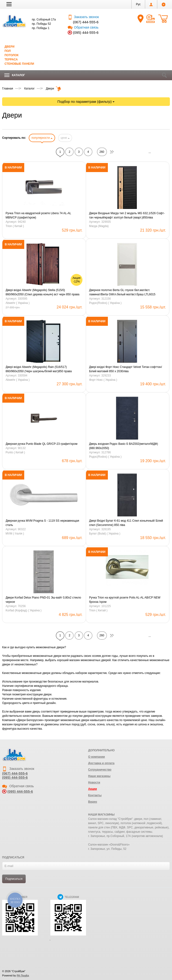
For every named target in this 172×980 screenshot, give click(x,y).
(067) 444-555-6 (86, 22)
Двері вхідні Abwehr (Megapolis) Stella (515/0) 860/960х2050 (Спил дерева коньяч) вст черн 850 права (43, 292)
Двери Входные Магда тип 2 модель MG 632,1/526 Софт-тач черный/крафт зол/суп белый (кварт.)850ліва (127, 215)
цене (65, 138)
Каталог (15, 75)
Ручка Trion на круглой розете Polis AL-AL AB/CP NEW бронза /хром (125, 600)
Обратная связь (83, 27)
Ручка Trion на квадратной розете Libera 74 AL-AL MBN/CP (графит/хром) (38, 215)
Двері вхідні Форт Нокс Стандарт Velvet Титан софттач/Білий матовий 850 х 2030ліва (126, 369)
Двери (10, 47)
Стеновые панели (19, 64)
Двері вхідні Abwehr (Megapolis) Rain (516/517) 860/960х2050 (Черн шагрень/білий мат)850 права (39, 369)
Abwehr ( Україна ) (18, 303)
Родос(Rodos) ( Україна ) (105, 303)
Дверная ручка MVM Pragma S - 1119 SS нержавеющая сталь (43, 523)
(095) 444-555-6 (86, 32)
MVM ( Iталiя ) (15, 534)
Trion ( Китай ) (15, 226)
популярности (42, 138)
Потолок (12, 55)
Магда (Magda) (99, 226)
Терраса (11, 59)
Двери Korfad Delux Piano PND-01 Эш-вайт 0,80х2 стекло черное (43, 600)
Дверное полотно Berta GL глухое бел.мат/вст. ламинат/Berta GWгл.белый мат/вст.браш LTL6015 (122, 292)
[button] (9, 4)
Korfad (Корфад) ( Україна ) (24, 610)
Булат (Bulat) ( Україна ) (105, 534)
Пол (8, 51)
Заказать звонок (83, 17)
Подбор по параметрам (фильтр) (86, 101)
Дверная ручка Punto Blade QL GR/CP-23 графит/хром (42, 444)
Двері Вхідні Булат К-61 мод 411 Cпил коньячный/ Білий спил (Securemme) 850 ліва (126, 523)
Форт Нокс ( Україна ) (103, 380)
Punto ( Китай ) (15, 452)
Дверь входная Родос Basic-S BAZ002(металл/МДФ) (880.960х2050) (124, 446)
